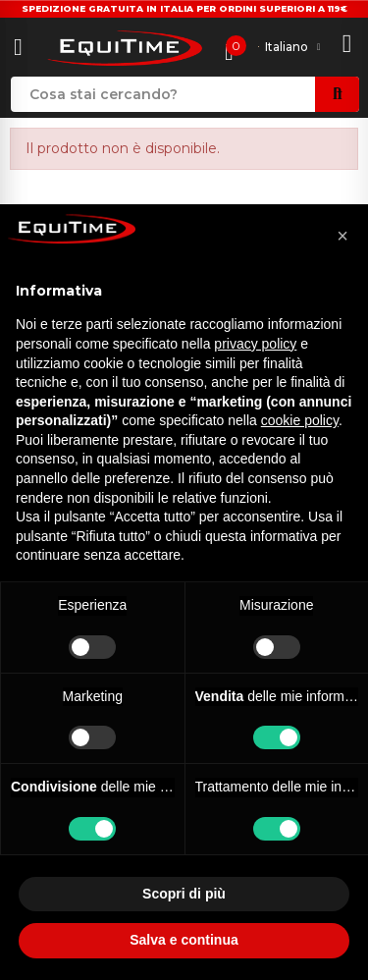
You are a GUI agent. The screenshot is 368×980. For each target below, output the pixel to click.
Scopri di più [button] (184, 894)
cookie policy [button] (300, 420)
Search (337, 94)
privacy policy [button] (255, 344)
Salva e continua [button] (184, 940)
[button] (342, 236)
